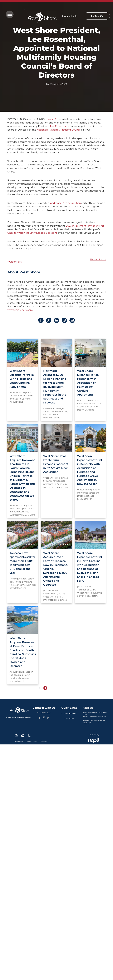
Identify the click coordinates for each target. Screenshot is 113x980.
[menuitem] (69, 714)
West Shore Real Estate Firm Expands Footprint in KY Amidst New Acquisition (56, 464)
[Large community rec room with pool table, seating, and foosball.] (90, 353)
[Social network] (16, 736)
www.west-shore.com (20, 310)
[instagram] (44, 718)
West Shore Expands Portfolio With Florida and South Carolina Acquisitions (22, 379)
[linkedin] (48, 718)
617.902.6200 (44, 713)
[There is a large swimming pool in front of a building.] (90, 535)
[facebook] (40, 718)
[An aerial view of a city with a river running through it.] (23, 535)
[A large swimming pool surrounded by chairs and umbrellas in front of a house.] (23, 620)
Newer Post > (98, 259)
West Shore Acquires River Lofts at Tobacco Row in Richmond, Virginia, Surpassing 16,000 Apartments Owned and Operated (56, 569)
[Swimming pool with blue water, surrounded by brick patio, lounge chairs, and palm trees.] (23, 353)
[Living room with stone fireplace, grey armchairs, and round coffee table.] (56, 438)
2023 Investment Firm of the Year (86, 226)
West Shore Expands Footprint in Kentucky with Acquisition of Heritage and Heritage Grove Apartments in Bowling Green (90, 470)
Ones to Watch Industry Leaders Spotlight (32, 233)
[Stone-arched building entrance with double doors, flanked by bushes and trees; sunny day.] (90, 438)
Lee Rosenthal (59, 126)
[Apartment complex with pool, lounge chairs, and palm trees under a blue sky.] (23, 438)
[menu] (10, 14)
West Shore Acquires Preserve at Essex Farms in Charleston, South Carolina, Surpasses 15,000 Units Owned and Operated (23, 652)
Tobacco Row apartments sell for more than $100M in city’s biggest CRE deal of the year (23, 563)
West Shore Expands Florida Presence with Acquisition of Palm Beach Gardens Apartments (88, 383)
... (62, 688)
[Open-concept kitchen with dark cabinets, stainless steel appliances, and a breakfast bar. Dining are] (56, 353)
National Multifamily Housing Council (59, 130)
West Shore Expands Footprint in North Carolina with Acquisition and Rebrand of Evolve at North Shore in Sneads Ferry (90, 567)
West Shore (55, 119)
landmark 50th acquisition (65, 203)
